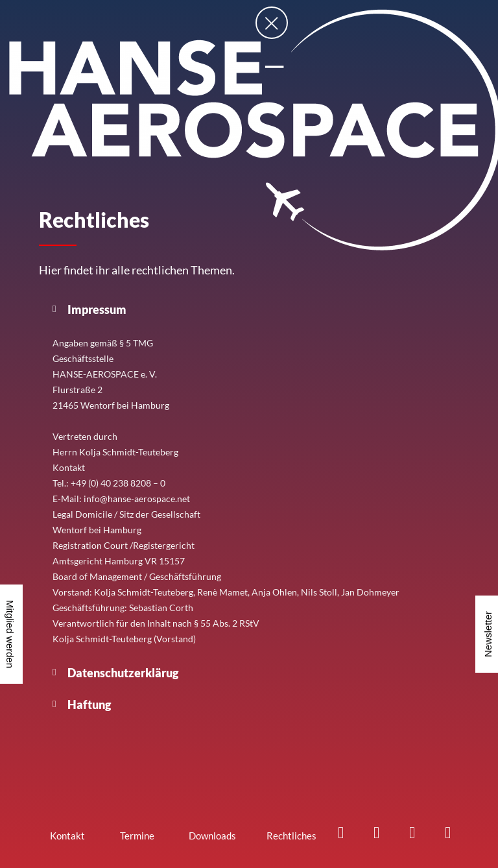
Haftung (89, 705)
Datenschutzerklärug (123, 673)
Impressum (97, 309)
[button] (249, 309)
